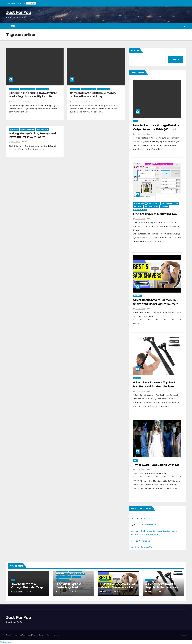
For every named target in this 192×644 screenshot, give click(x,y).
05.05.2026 (141, 134)
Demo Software (139, 203)
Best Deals (138, 296)
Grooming (137, 378)
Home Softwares (153, 203)
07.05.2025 (16, 101)
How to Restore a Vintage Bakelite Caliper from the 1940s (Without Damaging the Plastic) (156, 129)
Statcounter (6, 642)
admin (134, 547)
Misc (135, 121)
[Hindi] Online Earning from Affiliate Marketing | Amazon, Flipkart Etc (33, 95)
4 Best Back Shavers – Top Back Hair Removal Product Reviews (162, 587)
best (26, 101)
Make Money (14, 89)
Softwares (165, 207)
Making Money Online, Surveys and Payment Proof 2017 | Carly (32, 135)
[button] (184, 26)
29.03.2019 (77, 101)
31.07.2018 (16, 142)
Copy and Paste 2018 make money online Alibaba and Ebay (93, 95)
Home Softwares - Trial (170, 203)
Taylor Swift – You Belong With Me (156, 465)
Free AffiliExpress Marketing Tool (155, 214)
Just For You (19, 12)
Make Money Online (27, 89)
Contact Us (144, 518)
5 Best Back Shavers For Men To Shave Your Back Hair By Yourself (118, 587)
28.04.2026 (141, 391)
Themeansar (54, 635)
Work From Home (42, 89)
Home (12, 26)
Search (135, 51)
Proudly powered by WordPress (19, 635)
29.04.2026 (141, 309)
